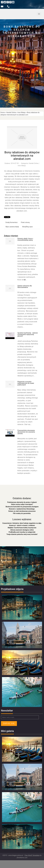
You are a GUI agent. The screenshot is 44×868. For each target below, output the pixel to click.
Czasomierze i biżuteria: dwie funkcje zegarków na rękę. (22, 523)
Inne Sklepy (21, 112)
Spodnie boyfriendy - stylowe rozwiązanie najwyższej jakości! (28, 334)
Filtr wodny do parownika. (22, 513)
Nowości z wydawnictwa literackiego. (22, 509)
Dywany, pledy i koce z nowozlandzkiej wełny (25, 239)
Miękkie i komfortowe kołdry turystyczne (22, 528)
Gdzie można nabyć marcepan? (22, 504)
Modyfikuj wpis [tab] (27, 227)
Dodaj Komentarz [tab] (12, 222)
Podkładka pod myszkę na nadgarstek (22, 532)
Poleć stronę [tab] (25, 222)
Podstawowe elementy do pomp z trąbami (22, 502)
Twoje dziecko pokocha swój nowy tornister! (22, 534)
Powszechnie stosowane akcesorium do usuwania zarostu (26, 432)
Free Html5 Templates (32, 855)
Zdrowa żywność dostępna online (22, 530)
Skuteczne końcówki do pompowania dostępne (22, 507)
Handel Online (11, 112)
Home (3, 112)
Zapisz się (9, 723)
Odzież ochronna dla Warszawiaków (25, 287)
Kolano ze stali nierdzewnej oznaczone (22, 511)
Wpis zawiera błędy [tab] (12, 227)
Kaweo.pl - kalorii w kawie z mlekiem (22, 525)
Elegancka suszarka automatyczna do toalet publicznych (26, 383)
